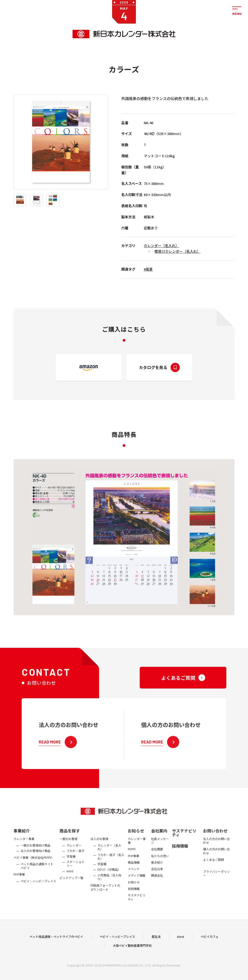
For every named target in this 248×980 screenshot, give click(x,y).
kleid (181, 946)
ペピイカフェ (210, 946)
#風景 (148, 269)
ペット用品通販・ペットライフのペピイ (56, 946)
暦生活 (156, 946)
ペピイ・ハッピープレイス (117, 946)
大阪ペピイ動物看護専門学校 (132, 955)
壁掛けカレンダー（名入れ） (177, 251)
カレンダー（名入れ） (161, 246)
